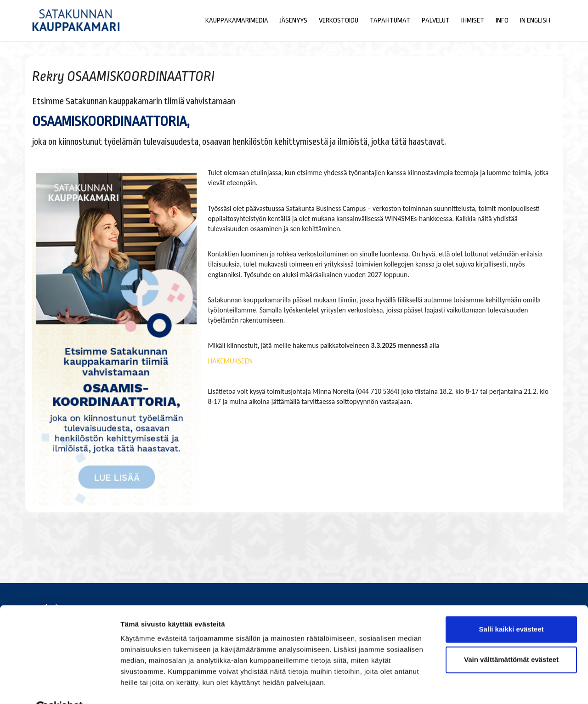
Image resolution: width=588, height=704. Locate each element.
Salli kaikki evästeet (512, 607)
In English (535, 20)
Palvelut (436, 20)
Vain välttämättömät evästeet (511, 637)
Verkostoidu (339, 20)
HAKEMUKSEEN (231, 361)
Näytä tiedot (140, 686)
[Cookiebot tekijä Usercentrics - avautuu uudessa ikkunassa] (59, 686)
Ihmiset (473, 20)
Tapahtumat (390, 20)
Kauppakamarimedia (237, 20)
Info (502, 20)
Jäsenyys (294, 20)
